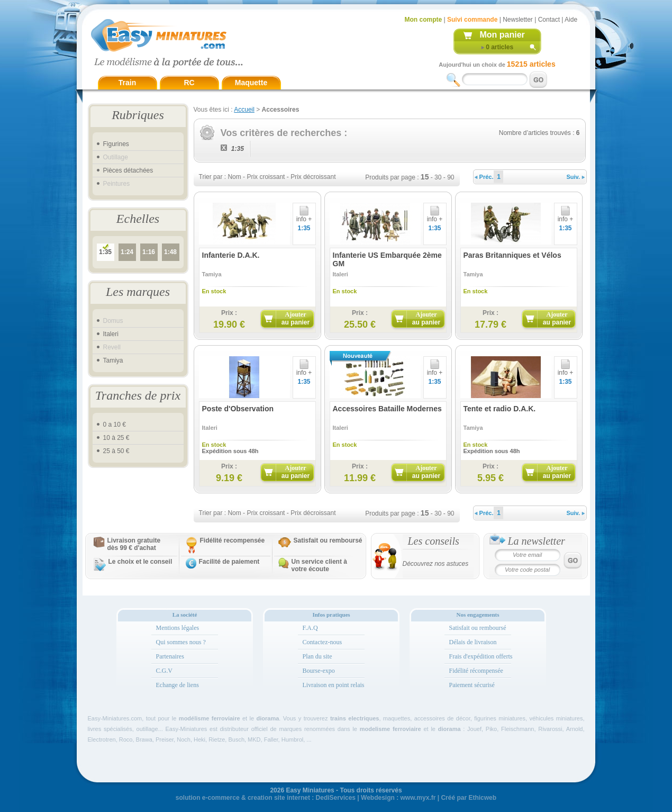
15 (425, 177)
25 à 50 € (116, 451)
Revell (112, 347)
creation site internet (279, 798)
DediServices (336, 798)
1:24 (127, 252)
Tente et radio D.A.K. (500, 409)
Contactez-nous (323, 642)
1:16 (149, 252)
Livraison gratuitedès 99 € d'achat (134, 544)
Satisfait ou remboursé (328, 540)
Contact (549, 20)
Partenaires (170, 656)
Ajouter (296, 318)
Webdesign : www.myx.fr (398, 798)
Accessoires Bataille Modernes (387, 409)
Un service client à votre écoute (319, 565)
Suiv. (576, 177)
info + (304, 216)
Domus (113, 321)
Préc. (484, 177)
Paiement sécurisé (472, 685)
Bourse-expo (319, 671)
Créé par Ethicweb (469, 798)
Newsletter (518, 20)
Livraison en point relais (334, 685)
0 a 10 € (115, 425)
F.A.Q (310, 628)
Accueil (244, 110)
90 (451, 177)
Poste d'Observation (238, 409)
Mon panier (502, 35)
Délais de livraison (473, 642)
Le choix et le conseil (140, 562)
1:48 (170, 252)
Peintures (117, 184)
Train (127, 83)
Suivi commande (472, 20)
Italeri (111, 334)
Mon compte (424, 20)
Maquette (251, 83)
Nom (234, 177)
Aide (571, 20)
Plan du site (317, 656)
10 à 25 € (116, 438)
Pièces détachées (128, 170)
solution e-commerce (208, 798)
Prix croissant (266, 177)
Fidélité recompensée (233, 540)
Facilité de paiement (229, 562)
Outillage (116, 157)
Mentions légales (178, 628)
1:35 (105, 252)
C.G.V (164, 671)
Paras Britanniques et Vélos (512, 255)
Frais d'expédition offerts (481, 656)
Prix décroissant (313, 177)
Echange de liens (178, 685)
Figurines (116, 144)
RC (189, 83)
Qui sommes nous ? (181, 642)
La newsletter (537, 541)
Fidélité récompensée (476, 671)
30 (438, 177)
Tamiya (113, 360)
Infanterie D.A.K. (231, 255)
